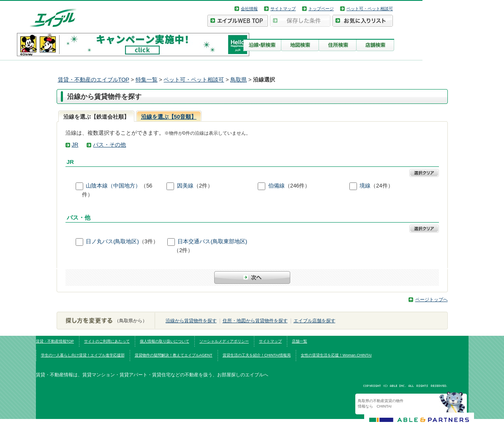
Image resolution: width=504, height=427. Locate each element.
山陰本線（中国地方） (113, 186)
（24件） (382, 186)
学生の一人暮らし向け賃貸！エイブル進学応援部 (83, 355)
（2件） (203, 186)
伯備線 (277, 186)
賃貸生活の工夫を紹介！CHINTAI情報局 (257, 355)
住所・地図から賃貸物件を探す (255, 321)
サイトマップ (283, 9)
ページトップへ (432, 299)
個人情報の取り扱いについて (165, 341)
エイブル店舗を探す (315, 321)
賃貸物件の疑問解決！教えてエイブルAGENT (174, 355)
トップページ (321, 9)
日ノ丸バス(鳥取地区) (112, 241)
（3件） (149, 241)
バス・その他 (109, 145)
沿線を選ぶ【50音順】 (169, 117)
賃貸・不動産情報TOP (55, 341)
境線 (365, 186)
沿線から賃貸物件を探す (191, 321)
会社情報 (249, 9)
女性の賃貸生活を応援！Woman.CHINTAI (336, 355)
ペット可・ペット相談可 (370, 9)
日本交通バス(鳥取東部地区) (212, 241)
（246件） (298, 186)
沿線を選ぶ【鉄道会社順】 (96, 117)
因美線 (185, 186)
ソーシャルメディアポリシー (224, 341)
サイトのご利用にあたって (107, 341)
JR (75, 145)
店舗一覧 (300, 341)
